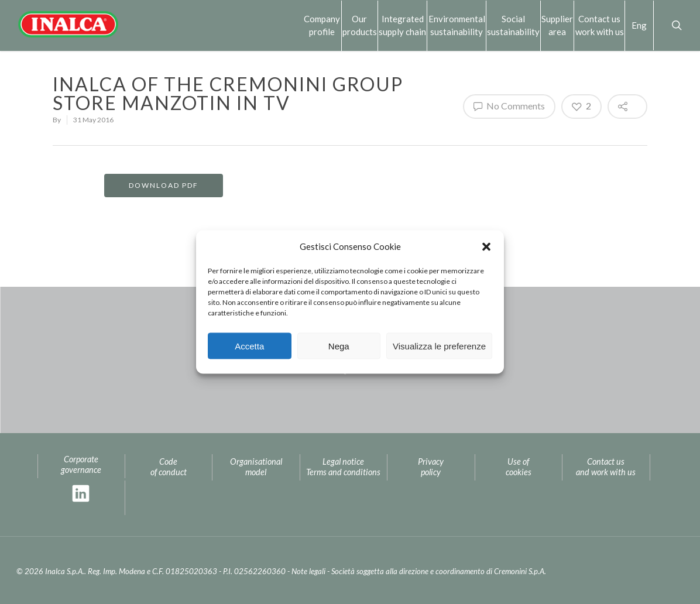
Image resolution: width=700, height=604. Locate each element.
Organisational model (256, 467)
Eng (639, 25)
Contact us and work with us (606, 467)
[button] (486, 246)
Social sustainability (513, 25)
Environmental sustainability (457, 25)
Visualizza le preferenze (439, 346)
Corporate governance (81, 465)
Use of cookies (519, 467)
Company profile (322, 25)
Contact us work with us (600, 25)
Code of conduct (169, 467)
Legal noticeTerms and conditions (343, 467)
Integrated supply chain (402, 25)
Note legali (308, 571)
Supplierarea (557, 25)
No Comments (509, 106)
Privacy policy (431, 467)
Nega (339, 346)
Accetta (249, 346)
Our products (360, 25)
